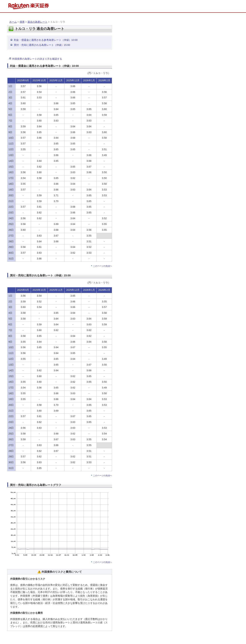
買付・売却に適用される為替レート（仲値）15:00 (42, 45)
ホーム (13, 22)
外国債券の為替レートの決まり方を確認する (37, 59)
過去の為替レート (37, 22)
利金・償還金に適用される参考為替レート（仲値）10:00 (46, 40)
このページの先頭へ (103, 266)
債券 (22, 22)
